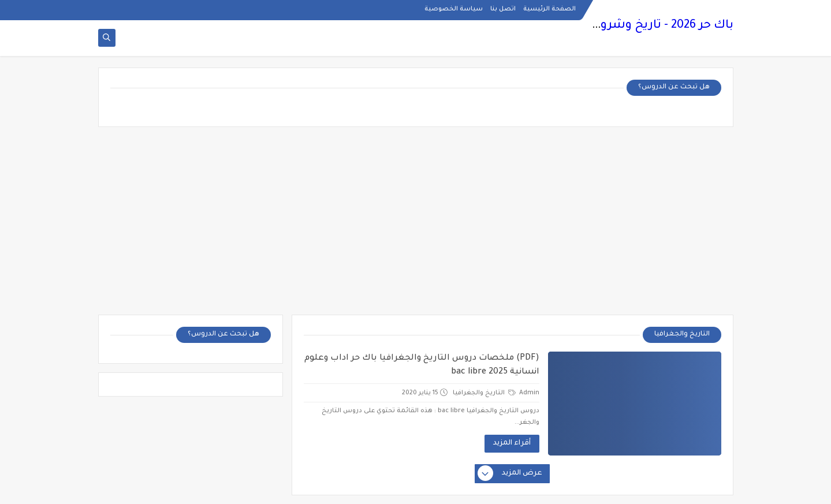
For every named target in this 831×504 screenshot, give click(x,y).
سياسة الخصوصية (454, 9)
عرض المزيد (510, 474)
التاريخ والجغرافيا (484, 393)
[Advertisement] (416, 225)
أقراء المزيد (512, 443)
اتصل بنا (503, 9)
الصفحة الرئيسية (549, 9)
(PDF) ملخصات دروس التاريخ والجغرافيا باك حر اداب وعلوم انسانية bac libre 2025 (422, 365)
